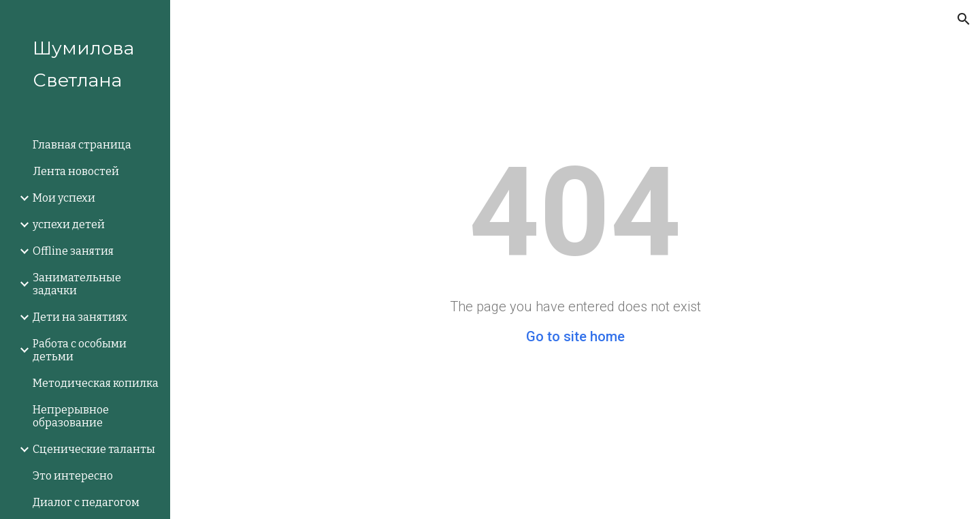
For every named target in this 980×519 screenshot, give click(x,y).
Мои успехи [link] (64, 198)
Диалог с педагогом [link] (86, 502)
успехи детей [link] (69, 224)
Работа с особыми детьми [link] (80, 350)
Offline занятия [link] (73, 251)
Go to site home (575, 336)
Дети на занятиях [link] (80, 317)
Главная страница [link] (82, 145)
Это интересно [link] (73, 476)
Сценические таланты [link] (94, 449)
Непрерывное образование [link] (71, 416)
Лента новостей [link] (76, 171)
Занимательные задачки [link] (77, 284)
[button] (964, 19)
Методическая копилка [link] (96, 383)
